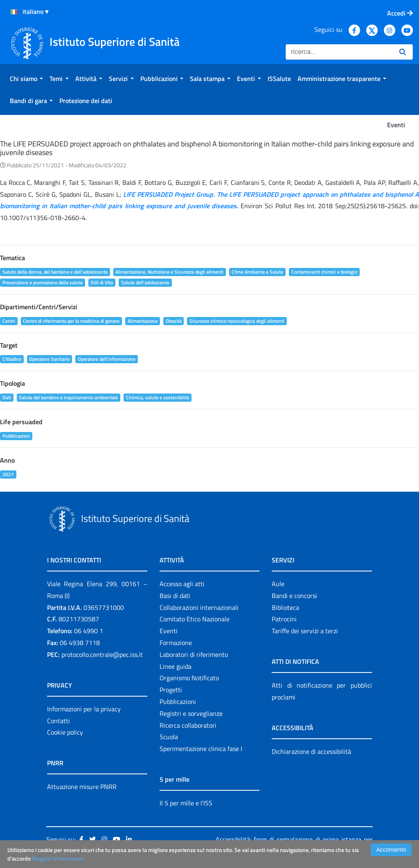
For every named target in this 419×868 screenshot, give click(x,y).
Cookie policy (65, 732)
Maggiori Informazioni (58, 858)
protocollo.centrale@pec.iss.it (102, 654)
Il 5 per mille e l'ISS (186, 803)
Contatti (59, 721)
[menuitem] (26, 79)
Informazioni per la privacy (84, 709)
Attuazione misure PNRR (82, 787)
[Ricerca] (339, 52)
